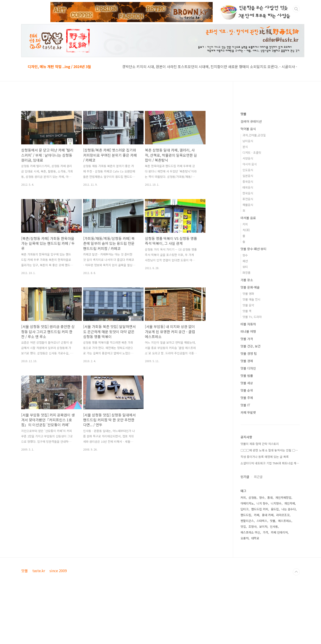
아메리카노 (247, 555)
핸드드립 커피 (260, 561)
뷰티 (245, 319)
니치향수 (276, 555)
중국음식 (248, 234)
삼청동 (253, 549)
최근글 (258, 529)
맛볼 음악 (248, 357)
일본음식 (248, 228)
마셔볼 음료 (248, 270)
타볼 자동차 (248, 376)
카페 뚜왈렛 (248, 464)
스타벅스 (262, 573)
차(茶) (246, 282)
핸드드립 (246, 567)
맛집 (243, 579)
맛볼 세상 (247, 435)
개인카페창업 (283, 549)
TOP (296, 637)
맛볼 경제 (247, 413)
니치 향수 (262, 555)
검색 (296, 9)
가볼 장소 (247, 332)
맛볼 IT (245, 457)
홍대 (270, 549)
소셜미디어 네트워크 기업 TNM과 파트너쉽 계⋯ (270, 515)
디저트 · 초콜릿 (252, 205)
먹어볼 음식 (248, 181)
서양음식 (248, 210)
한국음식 (248, 245)
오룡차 (245, 590)
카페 (257, 567)
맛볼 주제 (247, 450)
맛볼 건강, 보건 (251, 398)
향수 (245, 307)
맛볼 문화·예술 (250, 339)
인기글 (245, 529)
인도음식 (248, 222)
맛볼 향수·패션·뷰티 (253, 301)
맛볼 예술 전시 (251, 351)
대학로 (255, 590)
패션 (245, 313)
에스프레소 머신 (250, 584)
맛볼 (243, 166)
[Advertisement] (123, 135)
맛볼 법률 (247, 428)
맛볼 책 (247, 363)
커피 (245, 276)
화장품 (247, 325)
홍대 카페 (268, 567)
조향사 (253, 579)
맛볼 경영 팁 (249, 405)
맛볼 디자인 (248, 420)
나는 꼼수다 (289, 561)
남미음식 (248, 193)
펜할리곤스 (247, 573)
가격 (265, 584)
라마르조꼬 (283, 567)
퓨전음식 (248, 251)
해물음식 (248, 257)
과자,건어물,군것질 (254, 187)
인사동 (274, 579)
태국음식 (248, 239)
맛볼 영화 (248, 346)
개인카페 (290, 555)
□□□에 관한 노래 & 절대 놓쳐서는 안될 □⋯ (269, 502)
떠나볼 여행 (248, 383)
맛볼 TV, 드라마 (252, 369)
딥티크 (245, 561)
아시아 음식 (250, 216)
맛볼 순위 (247, 442)
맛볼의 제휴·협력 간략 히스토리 (260, 496)
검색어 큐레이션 (251, 173)
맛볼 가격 (247, 391)
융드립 (275, 561)
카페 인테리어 (279, 584)
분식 (245, 199)
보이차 (263, 579)
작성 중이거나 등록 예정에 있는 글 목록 (265, 509)
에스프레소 (285, 573)
